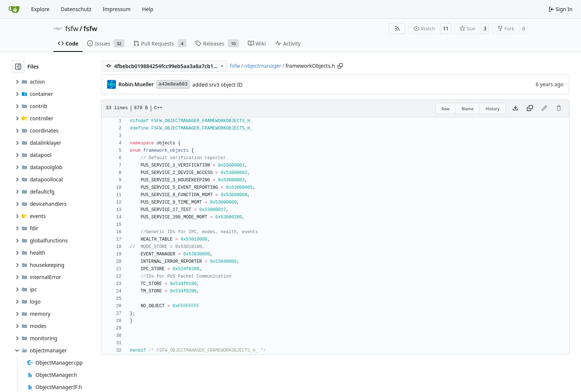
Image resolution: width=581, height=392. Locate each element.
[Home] (14, 9)
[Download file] (515, 108)
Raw (446, 109)
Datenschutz (76, 9)
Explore (40, 9)
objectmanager (263, 66)
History (493, 109)
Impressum (117, 9)
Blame (468, 109)
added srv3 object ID (217, 85)
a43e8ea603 (173, 84)
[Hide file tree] (18, 67)
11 (446, 28)
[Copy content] (530, 108)
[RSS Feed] (397, 29)
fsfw (72, 29)
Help (148, 9)
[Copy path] (340, 66)
